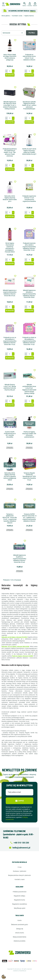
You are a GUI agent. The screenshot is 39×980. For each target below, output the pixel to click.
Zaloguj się (20, 929)
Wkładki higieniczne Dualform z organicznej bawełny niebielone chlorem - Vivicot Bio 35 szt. (20, 559)
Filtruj (32, 33)
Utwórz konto (20, 933)
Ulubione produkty (19, 941)
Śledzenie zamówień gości (19, 925)
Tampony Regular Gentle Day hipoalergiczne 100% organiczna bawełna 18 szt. (29, 476)
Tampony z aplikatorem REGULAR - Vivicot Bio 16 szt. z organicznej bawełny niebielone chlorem (10, 518)
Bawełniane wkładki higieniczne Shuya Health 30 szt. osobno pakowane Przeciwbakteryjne (29, 105)
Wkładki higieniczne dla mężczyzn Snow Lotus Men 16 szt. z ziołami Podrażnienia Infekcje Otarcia (10, 105)
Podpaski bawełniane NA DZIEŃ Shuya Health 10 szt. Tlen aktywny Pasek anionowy (10, 152)
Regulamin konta (19, 900)
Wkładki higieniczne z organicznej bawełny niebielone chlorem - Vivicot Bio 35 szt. (10, 293)
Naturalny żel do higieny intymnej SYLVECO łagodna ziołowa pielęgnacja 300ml (10, 476)
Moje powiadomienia (20, 937)
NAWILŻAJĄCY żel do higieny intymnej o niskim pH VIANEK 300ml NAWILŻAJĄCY (29, 151)
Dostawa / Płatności (20, 871)
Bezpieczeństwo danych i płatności (19, 875)
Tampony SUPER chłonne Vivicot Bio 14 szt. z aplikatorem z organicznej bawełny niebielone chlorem (29, 518)
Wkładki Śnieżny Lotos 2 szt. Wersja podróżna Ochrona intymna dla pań (10, 387)
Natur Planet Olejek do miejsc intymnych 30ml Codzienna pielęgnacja (10, 57)
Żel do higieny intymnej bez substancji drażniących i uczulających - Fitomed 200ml (10, 248)
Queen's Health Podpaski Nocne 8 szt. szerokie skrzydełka (10, 434)
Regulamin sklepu (19, 896)
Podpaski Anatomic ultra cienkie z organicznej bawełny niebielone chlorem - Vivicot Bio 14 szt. (29, 247)
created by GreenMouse (20, 971)
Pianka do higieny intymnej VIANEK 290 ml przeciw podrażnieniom (29, 434)
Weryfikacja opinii (20, 908)
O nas (20, 867)
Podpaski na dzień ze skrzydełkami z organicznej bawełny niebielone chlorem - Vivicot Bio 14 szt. (29, 341)
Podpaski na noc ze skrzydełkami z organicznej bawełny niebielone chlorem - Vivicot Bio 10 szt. (10, 341)
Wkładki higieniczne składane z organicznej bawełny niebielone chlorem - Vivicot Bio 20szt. (29, 294)
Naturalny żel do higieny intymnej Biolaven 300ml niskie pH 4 (10, 199)
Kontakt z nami (20, 879)
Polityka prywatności (20, 892)
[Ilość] (10, 71)
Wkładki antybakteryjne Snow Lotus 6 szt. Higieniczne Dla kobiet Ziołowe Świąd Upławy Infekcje (29, 389)
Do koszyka (10, 75)
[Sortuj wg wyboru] (13, 33)
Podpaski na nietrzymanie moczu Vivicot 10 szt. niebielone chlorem (29, 57)
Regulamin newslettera (20, 904)
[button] (24, 4)
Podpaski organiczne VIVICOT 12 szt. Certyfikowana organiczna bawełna (29, 199)
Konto (20, 920)
